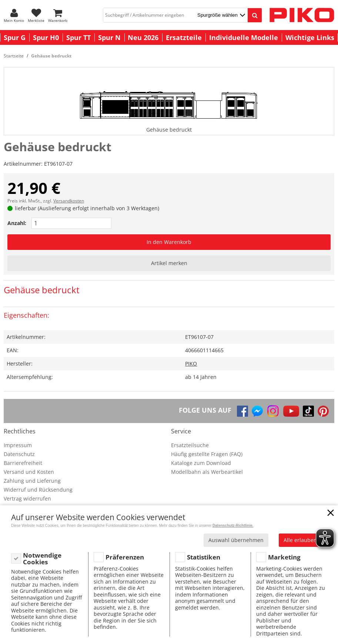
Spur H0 (46, 37)
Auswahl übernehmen (236, 540)
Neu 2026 (143, 37)
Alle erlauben (300, 540)
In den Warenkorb (169, 242)
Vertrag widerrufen (27, 498)
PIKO (191, 364)
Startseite (14, 56)
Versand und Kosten (29, 472)
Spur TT (78, 37)
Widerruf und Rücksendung (38, 490)
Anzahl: (17, 223)
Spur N (109, 37)
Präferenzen (125, 557)
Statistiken (204, 557)
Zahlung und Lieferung (32, 481)
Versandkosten (69, 201)
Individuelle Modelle (244, 37)
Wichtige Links (310, 37)
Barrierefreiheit (23, 463)
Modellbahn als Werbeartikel (207, 472)
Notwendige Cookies (42, 559)
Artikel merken (169, 263)
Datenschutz (19, 454)
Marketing (284, 557)
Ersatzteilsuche (190, 445)
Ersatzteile (184, 37)
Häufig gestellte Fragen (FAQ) (207, 454)
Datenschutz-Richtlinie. (233, 526)
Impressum (18, 445)
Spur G (15, 37)
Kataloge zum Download (201, 463)
